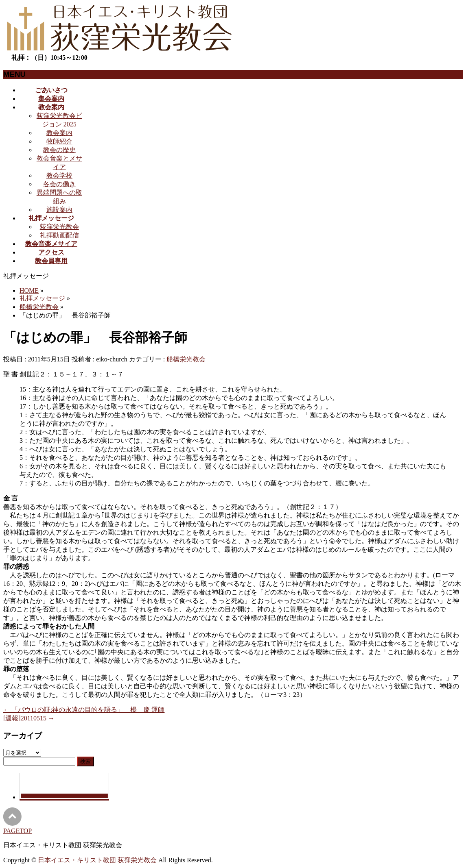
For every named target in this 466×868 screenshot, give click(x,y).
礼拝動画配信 (59, 235)
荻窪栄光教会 (59, 227)
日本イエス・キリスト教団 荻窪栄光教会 (97, 860)
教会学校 (59, 175)
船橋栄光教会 (186, 359)
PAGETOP (18, 831)
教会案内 (59, 133)
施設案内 (59, 210)
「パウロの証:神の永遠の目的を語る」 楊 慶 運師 (84, 710)
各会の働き (59, 184)
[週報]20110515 (29, 718)
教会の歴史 (59, 150)
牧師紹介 (59, 141)
